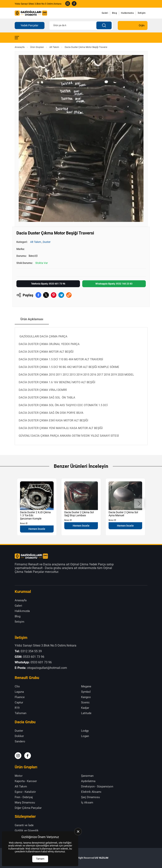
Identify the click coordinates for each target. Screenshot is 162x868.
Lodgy (85, 731)
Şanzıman (87, 776)
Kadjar (85, 708)
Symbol (86, 692)
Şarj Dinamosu (90, 797)
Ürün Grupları (37, 47)
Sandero (20, 741)
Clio (17, 686)
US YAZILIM (102, 858)
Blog (114, 13)
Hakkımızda (127, 13)
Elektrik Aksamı (91, 792)
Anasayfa (20, 47)
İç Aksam (87, 803)
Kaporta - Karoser (26, 781)
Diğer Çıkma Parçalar (28, 808)
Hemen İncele (37, 529)
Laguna (19, 692)
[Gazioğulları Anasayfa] (31, 13)
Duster (47, 242)
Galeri (105, 13)
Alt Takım (54, 47)
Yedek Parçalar (29, 25)
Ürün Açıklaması (32, 319)
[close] (78, 832)
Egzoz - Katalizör (25, 792)
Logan (85, 736)
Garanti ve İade (24, 825)
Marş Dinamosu (25, 803)
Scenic (85, 702)
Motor (19, 776)
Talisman (21, 713)
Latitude (86, 713)
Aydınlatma (88, 781)
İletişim (142, 13)
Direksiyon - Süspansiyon (97, 786)
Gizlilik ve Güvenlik (27, 831)
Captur (19, 702)
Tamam (40, 859)
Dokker (19, 736)
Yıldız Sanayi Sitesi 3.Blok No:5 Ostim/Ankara (38, 4)
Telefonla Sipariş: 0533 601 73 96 (48, 284)
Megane (86, 686)
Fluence (20, 697)
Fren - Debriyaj (24, 797)
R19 (17, 708)
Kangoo (86, 697)
